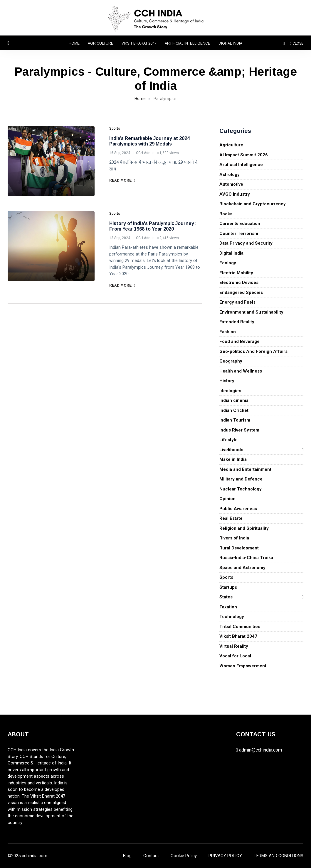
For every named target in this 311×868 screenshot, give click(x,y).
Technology (232, 617)
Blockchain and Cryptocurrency (253, 204)
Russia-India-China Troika (246, 558)
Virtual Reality (234, 646)
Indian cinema (234, 400)
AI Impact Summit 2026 (244, 155)
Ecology (228, 263)
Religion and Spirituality (244, 528)
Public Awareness (238, 509)
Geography (231, 361)
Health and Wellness (241, 371)
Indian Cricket (234, 410)
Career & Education (240, 224)
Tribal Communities (240, 627)
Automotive (231, 184)
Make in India (233, 459)
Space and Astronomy (242, 568)
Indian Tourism (235, 420)
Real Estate (231, 518)
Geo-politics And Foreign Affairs (253, 351)
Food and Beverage (239, 341)
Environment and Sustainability (251, 312)
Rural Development (239, 548)
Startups (228, 587)
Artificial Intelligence (188, 43)
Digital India (230, 43)
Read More (122, 180)
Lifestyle (228, 440)
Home (74, 43)
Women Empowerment (243, 666)
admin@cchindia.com (260, 750)
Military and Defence (241, 479)
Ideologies (230, 391)
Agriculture (101, 43)
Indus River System (239, 430)
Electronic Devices (239, 282)
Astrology (230, 175)
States (226, 597)
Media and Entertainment (245, 469)
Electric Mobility (236, 273)
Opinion (227, 499)
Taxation (228, 607)
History (227, 381)
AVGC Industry (235, 194)
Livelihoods (231, 450)
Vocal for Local (235, 656)
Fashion (228, 332)
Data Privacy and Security (246, 243)
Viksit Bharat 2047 (139, 43)
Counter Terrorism (239, 234)
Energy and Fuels (237, 302)
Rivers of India (234, 538)
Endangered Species (241, 292)
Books (226, 214)
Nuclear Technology (241, 489)
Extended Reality (237, 322)
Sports (226, 577)
